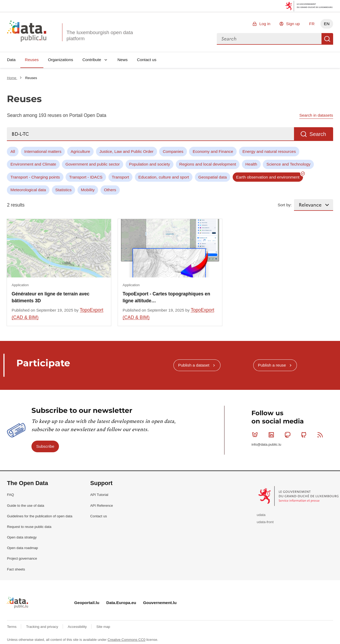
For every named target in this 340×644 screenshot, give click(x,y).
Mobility (88, 190)
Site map (103, 627)
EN (327, 24)
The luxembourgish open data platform (100, 35)
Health (251, 164)
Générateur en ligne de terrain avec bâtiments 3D (50, 297)
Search (327, 39)
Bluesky (256, 435)
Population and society (150, 164)
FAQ (10, 495)
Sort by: (285, 205)
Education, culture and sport (164, 177)
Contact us (147, 60)
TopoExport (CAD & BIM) (58, 314)
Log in (265, 24)
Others (110, 190)
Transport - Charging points (35, 177)
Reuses (32, 60)
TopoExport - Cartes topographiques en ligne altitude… (166, 297)
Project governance (22, 558)
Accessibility (78, 627)
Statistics (63, 190)
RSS (321, 435)
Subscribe (45, 446)
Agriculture (80, 151)
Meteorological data (28, 190)
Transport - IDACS (86, 177)
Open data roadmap (22, 548)
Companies (173, 151)
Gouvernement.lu (160, 603)
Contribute (92, 60)
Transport (120, 177)
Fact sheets (16, 569)
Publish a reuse (272, 365)
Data (11, 60)
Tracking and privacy (43, 627)
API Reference (102, 506)
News (122, 60)
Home (12, 78)
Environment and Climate (33, 164)
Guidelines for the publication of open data (40, 516)
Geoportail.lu (87, 603)
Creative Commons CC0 (127, 640)
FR (312, 24)
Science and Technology (289, 164)
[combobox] (269, 39)
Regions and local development (208, 164)
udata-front (265, 522)
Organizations (60, 60)
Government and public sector (93, 164)
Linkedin (272, 435)
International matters (43, 151)
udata (261, 515)
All (13, 151)
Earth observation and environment (268, 177)
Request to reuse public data (29, 527)
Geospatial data (213, 177)
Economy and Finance (213, 151)
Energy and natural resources (269, 151)
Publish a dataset (194, 365)
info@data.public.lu (266, 444)
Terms (12, 627)
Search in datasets (316, 115)
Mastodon (289, 435)
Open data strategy (22, 537)
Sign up (293, 24)
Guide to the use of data (26, 506)
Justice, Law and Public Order (126, 151)
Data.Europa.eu (121, 603)
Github (305, 435)
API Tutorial (99, 495)
